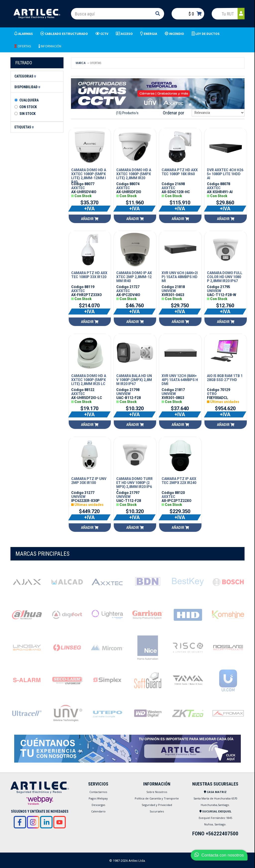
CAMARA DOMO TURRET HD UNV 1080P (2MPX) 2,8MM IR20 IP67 (134, 485)
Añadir (90, 219)
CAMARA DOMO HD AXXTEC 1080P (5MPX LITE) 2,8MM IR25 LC (89, 380)
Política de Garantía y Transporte (157, 798)
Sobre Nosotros (157, 792)
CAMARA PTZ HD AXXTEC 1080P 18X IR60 (180, 172)
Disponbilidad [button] (28, 87)
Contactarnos (98, 792)
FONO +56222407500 (215, 834)
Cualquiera (29, 100)
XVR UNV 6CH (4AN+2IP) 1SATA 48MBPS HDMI (180, 277)
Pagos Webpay (98, 798)
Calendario (98, 811)
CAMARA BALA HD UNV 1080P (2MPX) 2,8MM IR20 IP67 (134, 380)
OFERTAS (23, 46)
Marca (81, 63)
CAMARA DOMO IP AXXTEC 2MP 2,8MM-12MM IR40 (134, 277)
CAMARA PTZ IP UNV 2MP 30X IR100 (89, 481)
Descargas (98, 805)
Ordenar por (174, 113)
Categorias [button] (26, 76)
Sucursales (157, 811)
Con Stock (28, 107)
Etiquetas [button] (25, 127)
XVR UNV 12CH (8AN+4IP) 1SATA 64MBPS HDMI (180, 380)
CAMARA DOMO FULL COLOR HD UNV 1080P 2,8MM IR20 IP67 (225, 277)
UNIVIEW (169, 291)
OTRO (212, 394)
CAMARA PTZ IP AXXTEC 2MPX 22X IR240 (179, 481)
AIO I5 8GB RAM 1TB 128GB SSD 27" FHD (225, 378)
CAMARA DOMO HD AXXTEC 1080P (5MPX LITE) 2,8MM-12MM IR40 (89, 176)
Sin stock (28, 114)
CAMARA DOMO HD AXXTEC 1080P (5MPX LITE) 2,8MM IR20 (134, 174)
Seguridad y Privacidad (157, 805)
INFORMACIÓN (50, 46)
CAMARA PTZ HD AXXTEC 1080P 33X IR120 (89, 275)
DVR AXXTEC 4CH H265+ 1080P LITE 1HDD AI (225, 174)
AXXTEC (78, 188)
